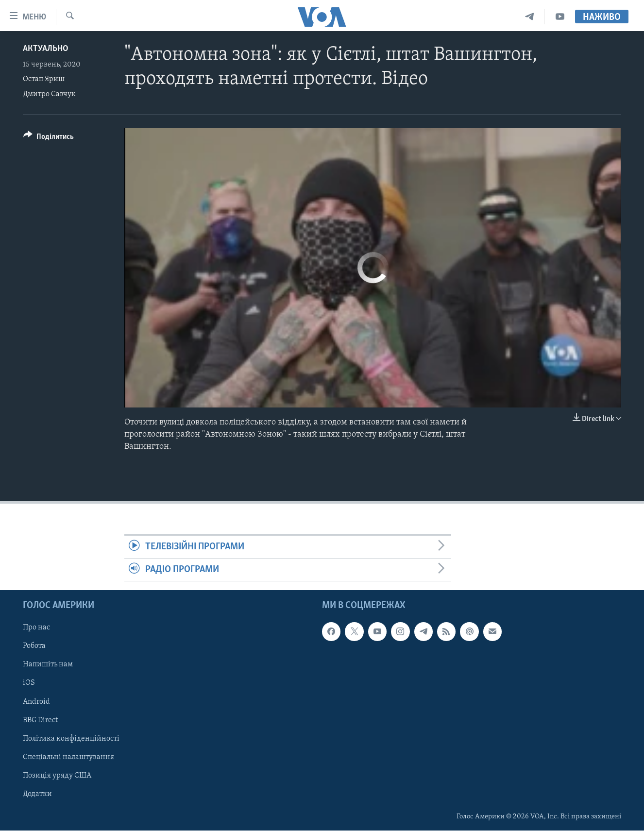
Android (36, 702)
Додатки (37, 794)
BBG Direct (40, 720)
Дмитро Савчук (49, 94)
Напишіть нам (48, 665)
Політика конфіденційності (71, 739)
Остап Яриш (44, 79)
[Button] (49, 138)
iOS (29, 683)
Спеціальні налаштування (68, 757)
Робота (34, 646)
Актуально (46, 49)
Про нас (36, 628)
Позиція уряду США (57, 776)
